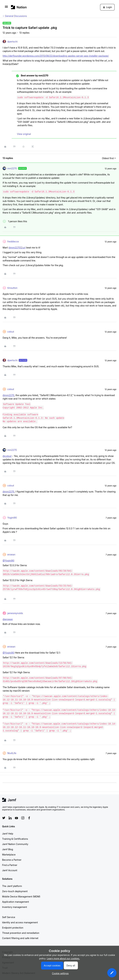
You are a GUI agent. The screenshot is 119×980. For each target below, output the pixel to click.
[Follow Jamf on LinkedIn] (10, 818)
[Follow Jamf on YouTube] (16, 818)
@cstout (7, 456)
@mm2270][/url (17, 248)
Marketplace (9, 855)
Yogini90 (12, 518)
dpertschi (12, 42)
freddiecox (13, 241)
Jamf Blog (8, 849)
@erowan (8, 619)
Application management (15, 902)
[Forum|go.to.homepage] (19, 7)
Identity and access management (20, 922)
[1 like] (15, 221)
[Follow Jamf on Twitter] (4, 818)
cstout (11, 332)
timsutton (12, 288)
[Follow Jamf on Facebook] (29, 818)
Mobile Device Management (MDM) (21, 897)
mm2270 (12, 168)
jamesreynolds (15, 613)
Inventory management (15, 907)
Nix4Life (12, 753)
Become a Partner (12, 860)
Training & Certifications (15, 839)
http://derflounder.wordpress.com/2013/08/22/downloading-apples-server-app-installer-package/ (56, 56)
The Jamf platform (12, 886)
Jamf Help (8, 834)
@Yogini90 (8, 561)
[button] (6, 8)
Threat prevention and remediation (21, 933)
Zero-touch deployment (15, 891)
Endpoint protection (13, 928)
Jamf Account (10, 870)
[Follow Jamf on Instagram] (23, 818)
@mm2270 (8, 395)
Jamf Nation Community (15, 844)
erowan (11, 554)
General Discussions (16, 16)
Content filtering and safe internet (20, 938)
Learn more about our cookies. (63, 958)
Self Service (9, 917)
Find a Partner (10, 865)
